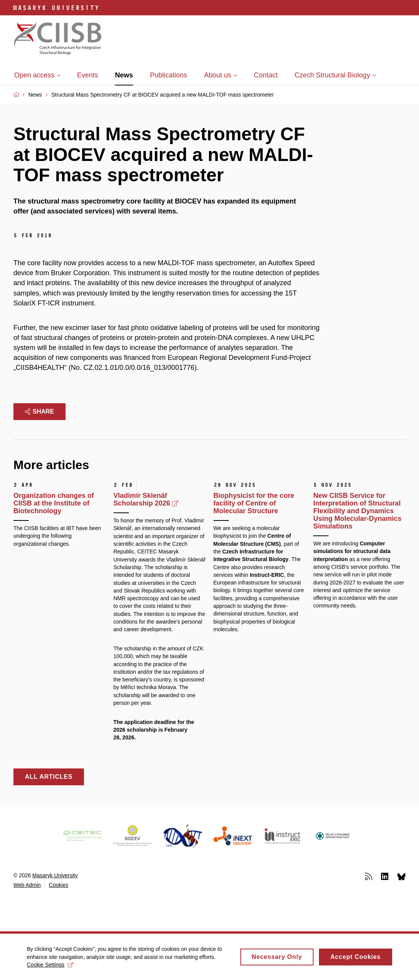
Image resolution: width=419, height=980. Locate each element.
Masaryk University (55, 875)
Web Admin (27, 885)
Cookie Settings (50, 968)
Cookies (58, 885)
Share (39, 411)
